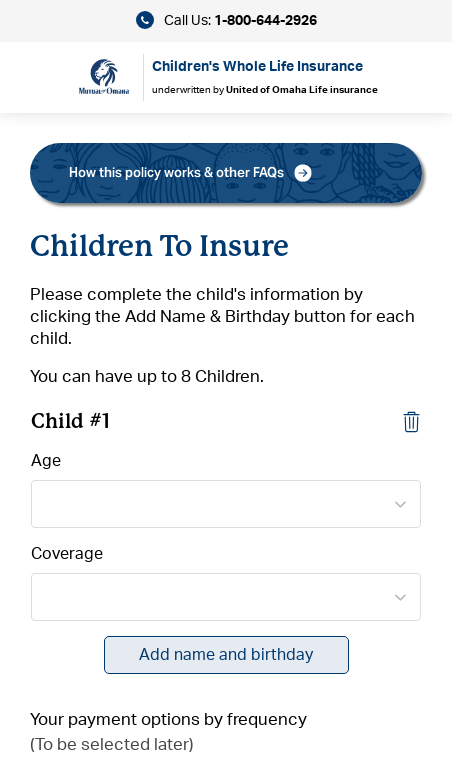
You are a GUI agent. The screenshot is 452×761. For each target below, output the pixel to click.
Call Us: (226, 20)
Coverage (67, 554)
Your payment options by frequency (168, 719)
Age (46, 461)
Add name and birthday (226, 655)
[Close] (411, 420)
